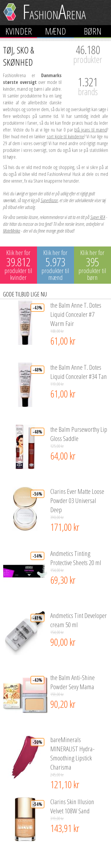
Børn (93, 31)
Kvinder (19, 31)
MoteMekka (12, 231)
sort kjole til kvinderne (65, 136)
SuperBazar (49, 200)
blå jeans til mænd (91, 130)
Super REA (98, 217)
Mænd (55, 31)
